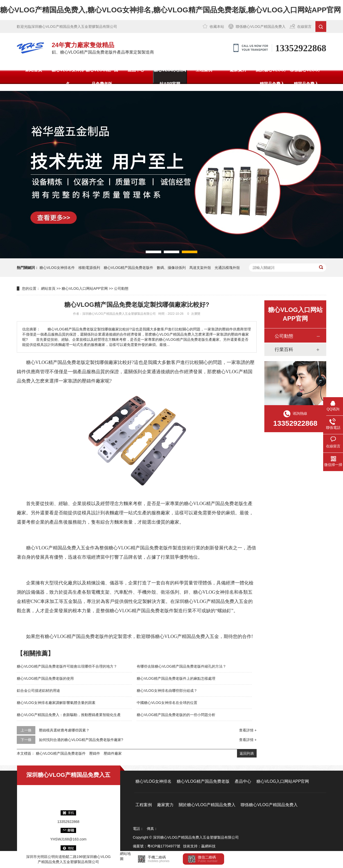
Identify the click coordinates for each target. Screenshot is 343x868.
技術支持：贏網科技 (199, 846)
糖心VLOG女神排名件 (57, 268)
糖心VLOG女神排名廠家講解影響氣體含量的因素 (56, 703)
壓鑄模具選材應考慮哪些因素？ (64, 730)
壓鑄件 (95, 753)
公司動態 (121, 288)
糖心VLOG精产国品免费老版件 (129, 268)
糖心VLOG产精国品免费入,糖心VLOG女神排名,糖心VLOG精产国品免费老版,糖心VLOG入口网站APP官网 (170, 10)
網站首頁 (34, 70)
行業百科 (284, 350)
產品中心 (136, 70)
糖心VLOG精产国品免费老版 (102, 77)
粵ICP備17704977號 (164, 846)
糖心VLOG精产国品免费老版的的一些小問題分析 (176, 715)
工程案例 (204, 70)
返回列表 (247, 753)
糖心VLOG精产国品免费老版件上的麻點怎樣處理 (176, 678)
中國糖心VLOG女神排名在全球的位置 (167, 703)
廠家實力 (238, 70)
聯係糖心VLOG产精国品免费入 (261, 27)
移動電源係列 (89, 268)
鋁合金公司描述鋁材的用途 (38, 691)
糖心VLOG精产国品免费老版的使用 (45, 678)
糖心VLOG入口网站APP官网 (170, 77)
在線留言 (304, 27)
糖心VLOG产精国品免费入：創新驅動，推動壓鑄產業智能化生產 (69, 715)
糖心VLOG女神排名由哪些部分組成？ (167, 691)
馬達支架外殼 (200, 268)
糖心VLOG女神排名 (68, 77)
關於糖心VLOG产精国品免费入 (272, 77)
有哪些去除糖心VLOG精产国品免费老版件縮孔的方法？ (181, 666)
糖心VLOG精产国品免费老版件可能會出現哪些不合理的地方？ (67, 666)
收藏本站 (217, 27)
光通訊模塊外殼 (227, 268)
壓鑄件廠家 (93, 381)
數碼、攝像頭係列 (171, 268)
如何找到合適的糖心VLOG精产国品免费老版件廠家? (81, 740)
